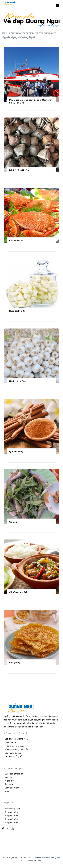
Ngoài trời (9, 781)
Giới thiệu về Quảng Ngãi (16, 739)
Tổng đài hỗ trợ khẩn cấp (16, 749)
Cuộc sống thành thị (14, 774)
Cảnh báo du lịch (12, 742)
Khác (7, 791)
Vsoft (39, 861)
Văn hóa (9, 777)
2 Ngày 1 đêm (12, 812)
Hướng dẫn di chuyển (15, 746)
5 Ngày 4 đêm (12, 823)
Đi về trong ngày (13, 809)
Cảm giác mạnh (12, 788)
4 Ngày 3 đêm (12, 819)
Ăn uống (9, 784)
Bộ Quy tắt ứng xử (13, 756)
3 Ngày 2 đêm (12, 816)
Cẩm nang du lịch (13, 753)
